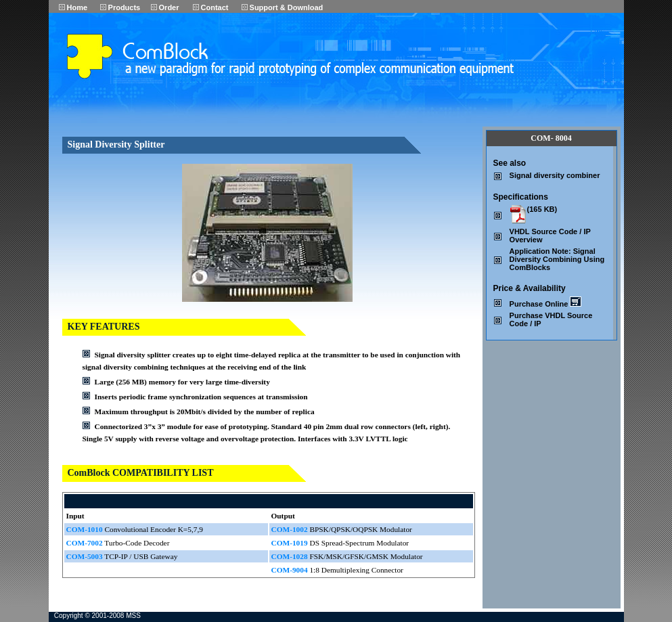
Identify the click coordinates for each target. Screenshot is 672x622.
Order (165, 7)
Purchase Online (546, 304)
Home (73, 7)
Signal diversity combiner (555, 175)
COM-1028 (290, 556)
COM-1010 (85, 529)
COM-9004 (290, 570)
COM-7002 (85, 543)
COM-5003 (85, 556)
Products (120, 7)
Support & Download (283, 7)
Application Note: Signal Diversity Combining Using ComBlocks (557, 259)
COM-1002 (290, 529)
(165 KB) (542, 209)
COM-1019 (290, 543)
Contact (211, 7)
